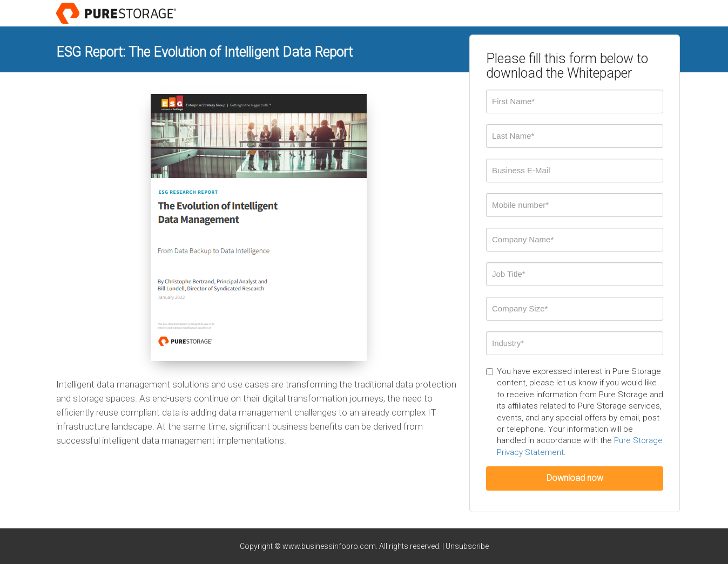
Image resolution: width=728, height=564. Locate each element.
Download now (575, 478)
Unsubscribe (467, 546)
